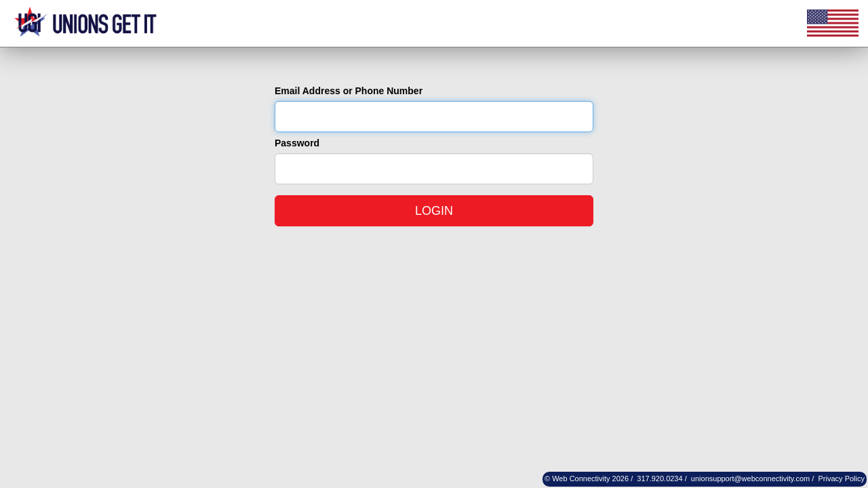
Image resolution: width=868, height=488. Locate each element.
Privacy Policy (842, 479)
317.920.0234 (659, 479)
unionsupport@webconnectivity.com (750, 479)
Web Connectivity (581, 479)
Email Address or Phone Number (349, 91)
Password (297, 143)
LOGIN (434, 211)
